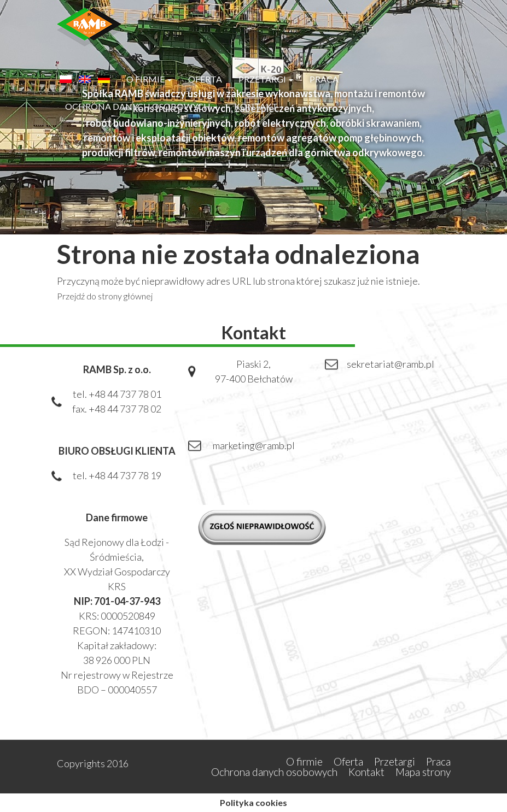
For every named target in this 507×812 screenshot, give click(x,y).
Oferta (205, 79)
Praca (324, 79)
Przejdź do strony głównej (105, 296)
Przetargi (266, 79)
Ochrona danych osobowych (141, 106)
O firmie (149, 79)
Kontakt (256, 106)
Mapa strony (423, 772)
